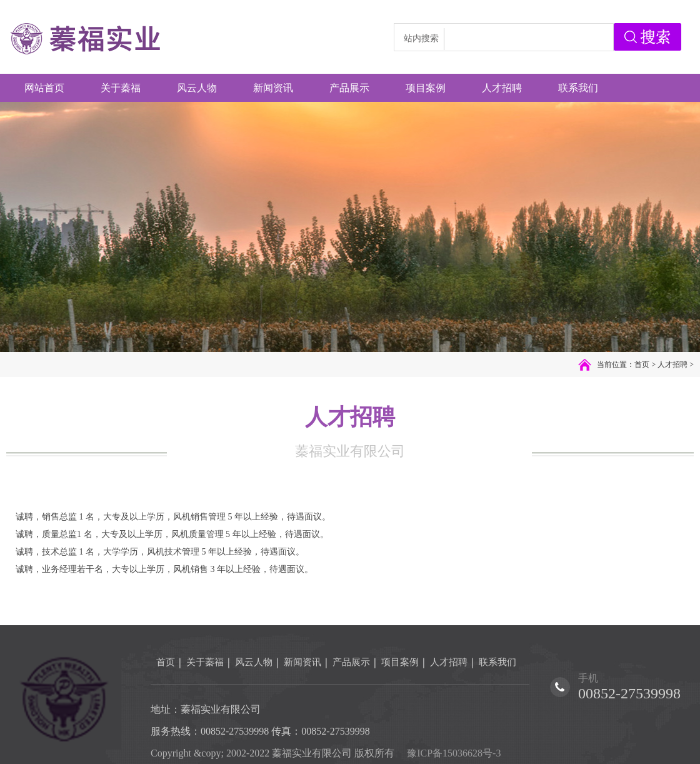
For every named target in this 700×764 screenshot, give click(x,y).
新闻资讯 (302, 662)
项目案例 (400, 662)
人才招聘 (672, 364)
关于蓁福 (205, 662)
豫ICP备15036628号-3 (454, 753)
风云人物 (254, 662)
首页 (642, 364)
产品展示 (351, 662)
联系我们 (497, 662)
